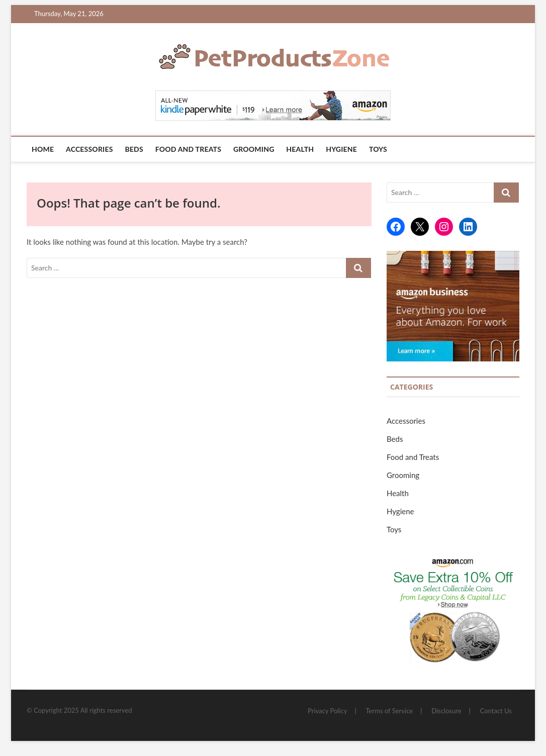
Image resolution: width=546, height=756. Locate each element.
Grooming (254, 149)
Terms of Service (390, 711)
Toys (378, 149)
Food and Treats (188, 149)
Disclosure (446, 711)
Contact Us (496, 711)
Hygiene (341, 149)
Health (300, 149)
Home (43, 149)
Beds (134, 149)
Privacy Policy (327, 711)
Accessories (89, 149)
